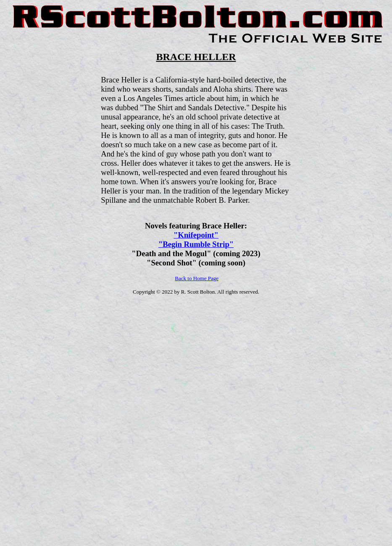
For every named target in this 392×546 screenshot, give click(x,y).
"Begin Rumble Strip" (196, 244)
